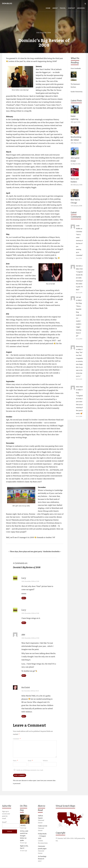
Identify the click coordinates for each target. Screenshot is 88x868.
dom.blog (7, 2)
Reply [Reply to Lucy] (24, 598)
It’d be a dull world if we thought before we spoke (24, 836)
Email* (7, 825)
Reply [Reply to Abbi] (24, 676)
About (53, 4)
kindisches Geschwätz (51, 552)
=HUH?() (23, 826)
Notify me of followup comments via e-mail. (28, 770)
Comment (17, 739)
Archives (79, 4)
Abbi (24, 635)
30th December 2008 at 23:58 (30, 638)
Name (15, 761)
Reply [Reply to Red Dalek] (24, 716)
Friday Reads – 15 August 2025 (42, 836)
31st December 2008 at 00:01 (30, 691)
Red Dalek (26, 688)
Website (45, 761)
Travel (61, 4)
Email (30, 761)
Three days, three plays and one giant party (26, 552)
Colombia (79, 232)
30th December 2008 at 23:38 (30, 582)
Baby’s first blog (81, 269)
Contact (70, 4)
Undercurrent (43, 826)
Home (46, 4)
